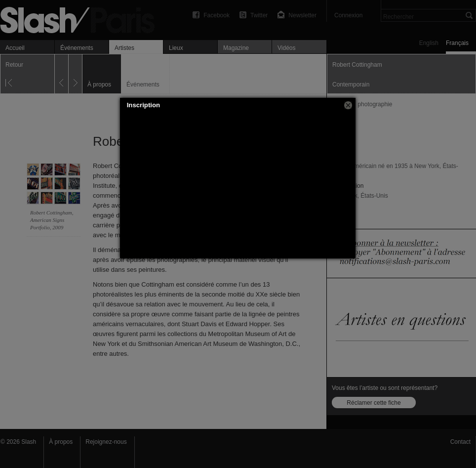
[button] (348, 105)
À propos (61, 442)
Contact (460, 442)
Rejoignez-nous (106, 442)
